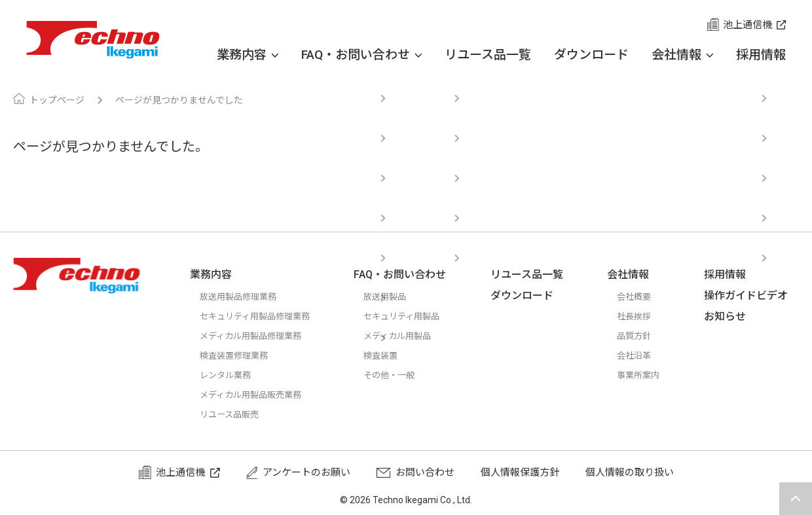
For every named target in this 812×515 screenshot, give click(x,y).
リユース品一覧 (488, 55)
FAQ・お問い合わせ (361, 55)
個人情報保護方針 (520, 472)
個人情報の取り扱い (630, 472)
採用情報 (761, 55)
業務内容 (248, 55)
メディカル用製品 (414, 336)
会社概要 (642, 296)
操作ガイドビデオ (751, 295)
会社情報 (682, 55)
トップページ (57, 100)
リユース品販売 (234, 414)
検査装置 (395, 355)
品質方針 (642, 336)
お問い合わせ (425, 472)
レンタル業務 (229, 375)
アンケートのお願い (306, 472)
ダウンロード (591, 55)
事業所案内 (647, 375)
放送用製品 (400, 296)
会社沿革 (642, 355)
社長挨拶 (642, 316)
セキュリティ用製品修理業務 (263, 316)
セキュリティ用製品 (419, 316)
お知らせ (730, 316)
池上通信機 (747, 25)
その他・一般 (405, 375)
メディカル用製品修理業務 (258, 336)
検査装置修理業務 (239, 355)
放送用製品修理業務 (244, 296)
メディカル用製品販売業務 (258, 395)
